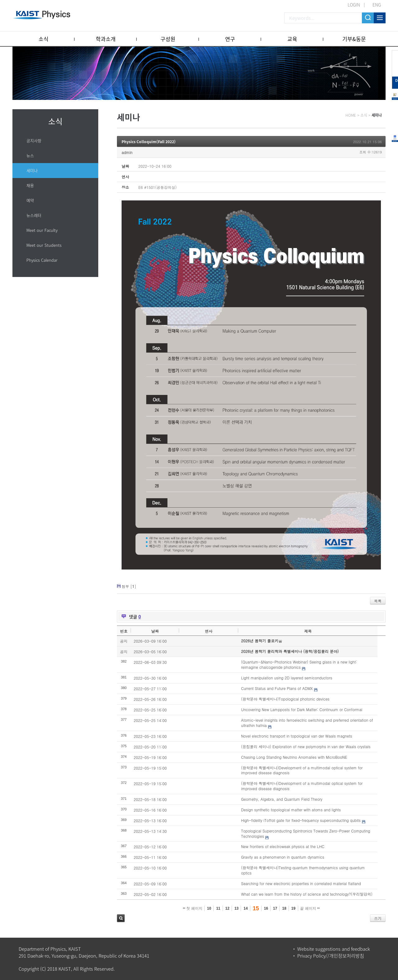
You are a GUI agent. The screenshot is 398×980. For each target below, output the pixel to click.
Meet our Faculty (42, 230)
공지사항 (34, 141)
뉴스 (30, 155)
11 (218, 908)
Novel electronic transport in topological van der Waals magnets (296, 736)
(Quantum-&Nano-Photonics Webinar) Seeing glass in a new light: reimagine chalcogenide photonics (299, 664)
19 (293, 908)
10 (209, 908)
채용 (30, 185)
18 (284, 908)
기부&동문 (354, 39)
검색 (121, 918)
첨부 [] (129, 586)
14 (245, 908)
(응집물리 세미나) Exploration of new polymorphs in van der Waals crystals (306, 746)
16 (266, 908)
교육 (292, 39)
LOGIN (354, 5)
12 (227, 908)
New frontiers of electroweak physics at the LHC (283, 846)
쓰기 (378, 918)
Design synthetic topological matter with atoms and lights (291, 810)
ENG (377, 5)
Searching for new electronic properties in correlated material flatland (301, 883)
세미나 (32, 170)
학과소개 (106, 39)
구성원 (168, 39)
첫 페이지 (193, 908)
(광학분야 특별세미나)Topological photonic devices (285, 699)
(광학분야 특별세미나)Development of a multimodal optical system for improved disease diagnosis (302, 770)
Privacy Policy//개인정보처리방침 (331, 956)
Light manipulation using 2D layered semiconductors (287, 678)
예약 (30, 200)
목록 (378, 601)
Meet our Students (44, 245)
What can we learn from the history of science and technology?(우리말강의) (307, 894)
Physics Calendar (42, 260)
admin (127, 152)
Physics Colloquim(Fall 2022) (149, 142)
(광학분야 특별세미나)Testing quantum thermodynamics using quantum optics (303, 870)
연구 (230, 39)
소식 (44, 39)
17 (275, 908)
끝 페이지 (310, 908)
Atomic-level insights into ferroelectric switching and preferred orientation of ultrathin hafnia (307, 723)
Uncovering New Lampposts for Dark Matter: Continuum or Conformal (302, 709)
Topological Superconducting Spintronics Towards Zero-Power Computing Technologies (305, 833)
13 (236, 908)
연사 (209, 631)
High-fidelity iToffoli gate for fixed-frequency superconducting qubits (301, 820)
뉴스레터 (34, 215)
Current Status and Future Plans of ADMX (277, 688)
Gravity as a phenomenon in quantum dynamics (282, 857)
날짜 (155, 631)
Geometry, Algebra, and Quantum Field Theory (282, 799)
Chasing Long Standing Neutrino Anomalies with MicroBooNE (294, 757)
